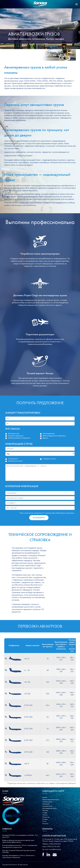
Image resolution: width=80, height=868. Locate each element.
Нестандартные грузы (49, 808)
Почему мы (46, 817)
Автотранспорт (47, 806)
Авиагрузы (46, 804)
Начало (45, 797)
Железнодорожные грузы (51, 800)
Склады (45, 813)
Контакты (45, 824)
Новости (45, 815)
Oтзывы (45, 819)
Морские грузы (47, 802)
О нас (44, 821)
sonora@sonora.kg (55, 849)
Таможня (45, 810)
